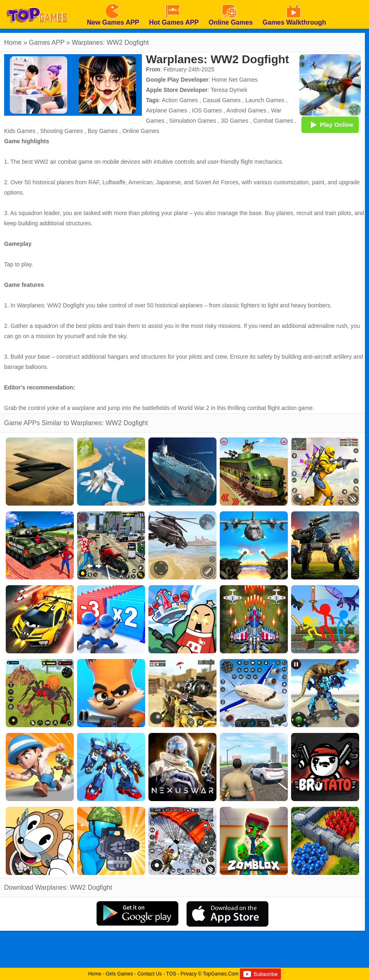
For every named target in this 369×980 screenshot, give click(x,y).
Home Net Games (235, 80)
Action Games (180, 100)
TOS (171, 974)
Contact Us (149, 974)
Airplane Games (166, 110)
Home (13, 42)
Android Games (246, 110)
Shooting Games (61, 131)
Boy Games (103, 131)
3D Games (235, 121)
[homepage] (37, 3)
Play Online (330, 124)
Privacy (188, 974)
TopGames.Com (221, 974)
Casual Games (222, 100)
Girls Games (120, 974)
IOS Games (207, 110)
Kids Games (20, 131)
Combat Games (273, 121)
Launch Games (265, 100)
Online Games (141, 131)
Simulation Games (193, 121)
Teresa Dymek (229, 90)
